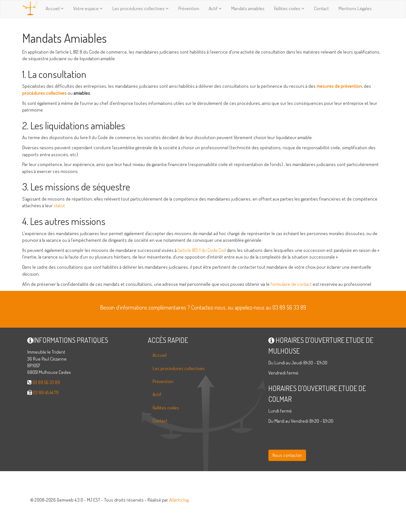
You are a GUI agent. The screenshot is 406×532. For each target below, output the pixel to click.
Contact (321, 8)
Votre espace (88, 8)
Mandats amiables (248, 8)
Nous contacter (287, 455)
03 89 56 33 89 (46, 382)
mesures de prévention (339, 86)
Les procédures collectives (141, 8)
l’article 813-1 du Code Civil (202, 250)
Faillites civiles (289, 8)
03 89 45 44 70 (46, 392)
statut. (60, 205)
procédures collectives (44, 93)
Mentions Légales (355, 8)
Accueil (55, 8)
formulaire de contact (291, 284)
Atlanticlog (179, 500)
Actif (215, 8)
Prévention (189, 8)
